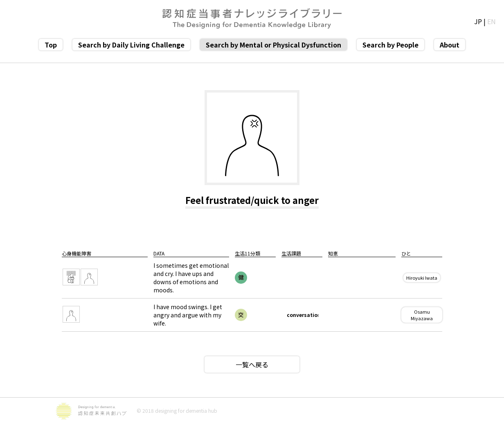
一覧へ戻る (252, 364)
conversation (303, 315)
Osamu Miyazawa (422, 315)
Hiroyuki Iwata (422, 278)
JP (478, 21)
